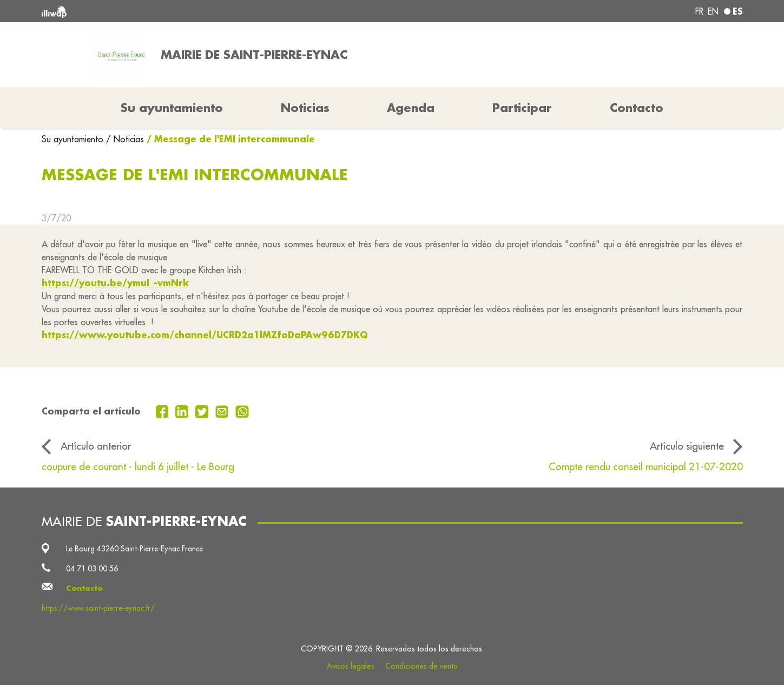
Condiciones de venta (421, 666)
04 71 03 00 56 (92, 569)
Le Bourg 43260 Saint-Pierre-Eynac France (134, 549)
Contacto (637, 108)
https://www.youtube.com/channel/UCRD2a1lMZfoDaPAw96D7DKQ (205, 335)
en (713, 11)
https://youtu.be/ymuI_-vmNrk (115, 283)
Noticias (305, 108)
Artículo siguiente (687, 446)
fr (699, 11)
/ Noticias (125, 139)
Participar (522, 108)
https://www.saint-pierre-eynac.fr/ (98, 608)
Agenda (411, 108)
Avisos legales (351, 666)
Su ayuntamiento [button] (172, 108)
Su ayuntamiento (74, 139)
